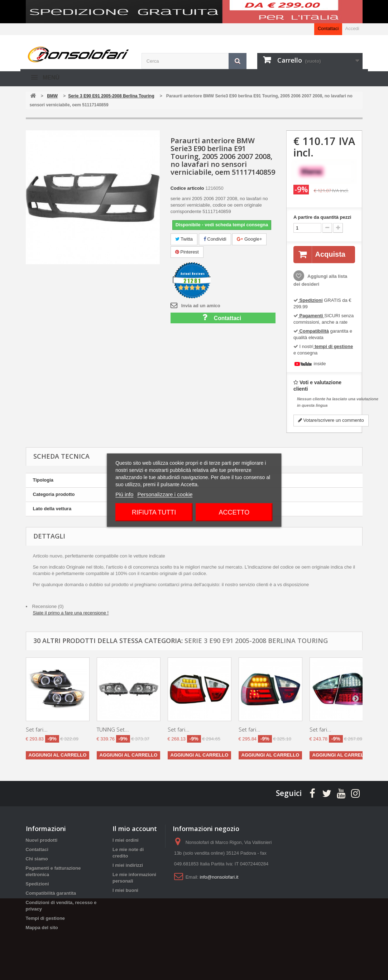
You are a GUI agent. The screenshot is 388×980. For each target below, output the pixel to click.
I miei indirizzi (128, 865)
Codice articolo (187, 188)
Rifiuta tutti (154, 512)
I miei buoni (125, 890)
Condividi (215, 239)
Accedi (352, 28)
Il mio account (135, 829)
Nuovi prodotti (42, 840)
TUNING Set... (113, 729)
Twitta (184, 239)
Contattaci (328, 28)
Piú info (124, 494)
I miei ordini (126, 840)
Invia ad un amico (201, 306)
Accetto (234, 512)
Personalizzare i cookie (165, 494)
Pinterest (187, 252)
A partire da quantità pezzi (322, 217)
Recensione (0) (48, 606)
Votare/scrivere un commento (331, 420)
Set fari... (37, 729)
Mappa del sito (42, 928)
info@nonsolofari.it (219, 877)
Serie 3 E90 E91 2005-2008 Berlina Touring (256, 641)
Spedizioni (37, 884)
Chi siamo (37, 859)
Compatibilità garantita (51, 893)
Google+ (249, 239)
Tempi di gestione (45, 918)
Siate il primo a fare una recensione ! (71, 613)
